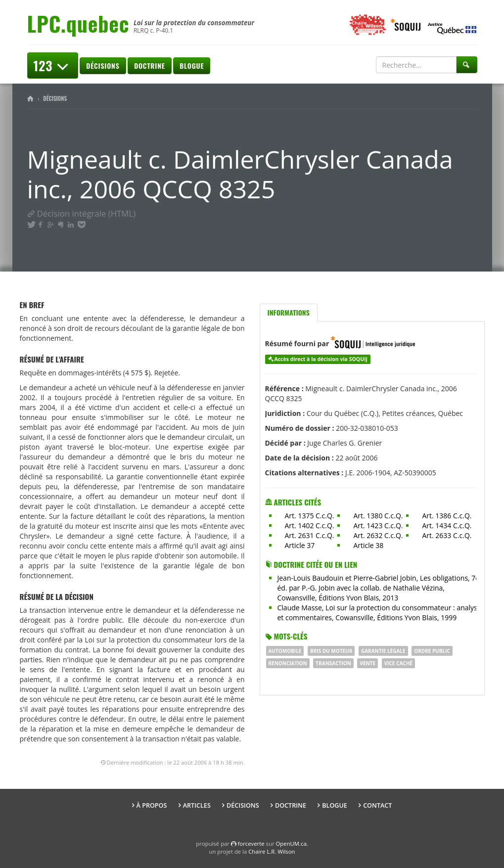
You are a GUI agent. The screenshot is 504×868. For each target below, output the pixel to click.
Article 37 (300, 545)
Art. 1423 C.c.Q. (378, 525)
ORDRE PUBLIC (432, 651)
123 (53, 66)
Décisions (103, 66)
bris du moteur (331, 651)
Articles (197, 805)
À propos (152, 805)
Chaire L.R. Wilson (272, 851)
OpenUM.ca (291, 844)
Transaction (333, 663)
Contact (377, 805)
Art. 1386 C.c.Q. (447, 516)
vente (367, 663)
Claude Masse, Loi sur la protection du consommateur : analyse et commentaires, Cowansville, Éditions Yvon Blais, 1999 (379, 613)
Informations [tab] (289, 312)
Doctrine (149, 66)
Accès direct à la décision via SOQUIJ (321, 359)
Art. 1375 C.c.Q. (310, 516)
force (251, 844)
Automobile (285, 651)
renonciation (288, 663)
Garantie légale (383, 651)
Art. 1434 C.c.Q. (447, 525)
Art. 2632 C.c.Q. (378, 535)
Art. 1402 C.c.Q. (310, 525)
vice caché (398, 663)
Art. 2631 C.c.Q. (310, 535)
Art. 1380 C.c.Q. (378, 516)
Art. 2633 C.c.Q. (447, 535)
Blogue (192, 66)
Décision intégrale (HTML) (82, 213)
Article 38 (368, 545)
